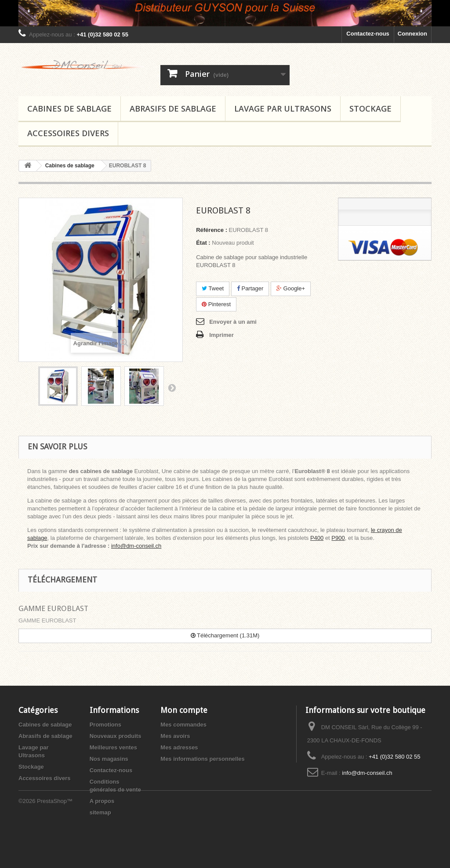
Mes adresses (179, 747)
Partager (250, 288)
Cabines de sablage (69, 108)
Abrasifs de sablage (173, 108)
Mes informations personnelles (202, 759)
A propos (102, 801)
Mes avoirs (175, 736)
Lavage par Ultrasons (283, 108)
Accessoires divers (68, 133)
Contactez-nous (368, 34)
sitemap (100, 812)
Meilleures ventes (113, 747)
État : (203, 243)
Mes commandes (183, 725)
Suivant (172, 387)
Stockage (370, 108)
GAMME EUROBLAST (53, 608)
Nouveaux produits (116, 736)
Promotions (105, 725)
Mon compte (184, 710)
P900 (338, 538)
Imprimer (221, 335)
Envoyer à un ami (233, 322)
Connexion (412, 34)
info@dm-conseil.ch (136, 546)
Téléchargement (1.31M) (225, 635)
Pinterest (216, 304)
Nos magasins (109, 759)
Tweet (213, 288)
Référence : (212, 230)
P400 (317, 538)
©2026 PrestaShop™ (45, 844)
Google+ (291, 288)
